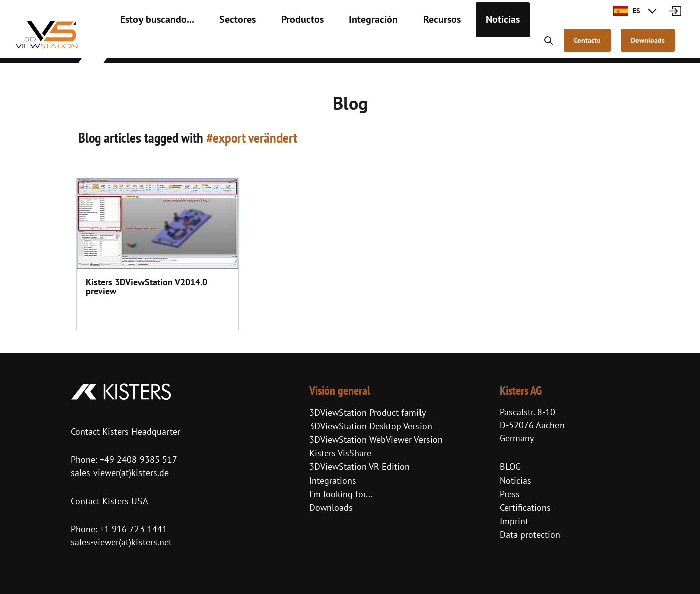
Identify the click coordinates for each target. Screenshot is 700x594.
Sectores (221, 45)
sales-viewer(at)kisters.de (120, 473)
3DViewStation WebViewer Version (376, 440)
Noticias (457, 45)
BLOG (510, 467)
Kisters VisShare (340, 453)
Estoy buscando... (151, 45)
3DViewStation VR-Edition (360, 467)
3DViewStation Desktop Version (371, 426)
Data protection (530, 534)
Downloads (331, 507)
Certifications (525, 507)
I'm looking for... (341, 494)
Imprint (514, 521)
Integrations (333, 480)
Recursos (402, 45)
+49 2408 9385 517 (137, 460)
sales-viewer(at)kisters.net (121, 542)
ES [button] (626, 11)
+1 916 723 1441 (133, 529)
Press (510, 494)
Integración (341, 45)
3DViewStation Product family (367, 412)
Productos (278, 45)
